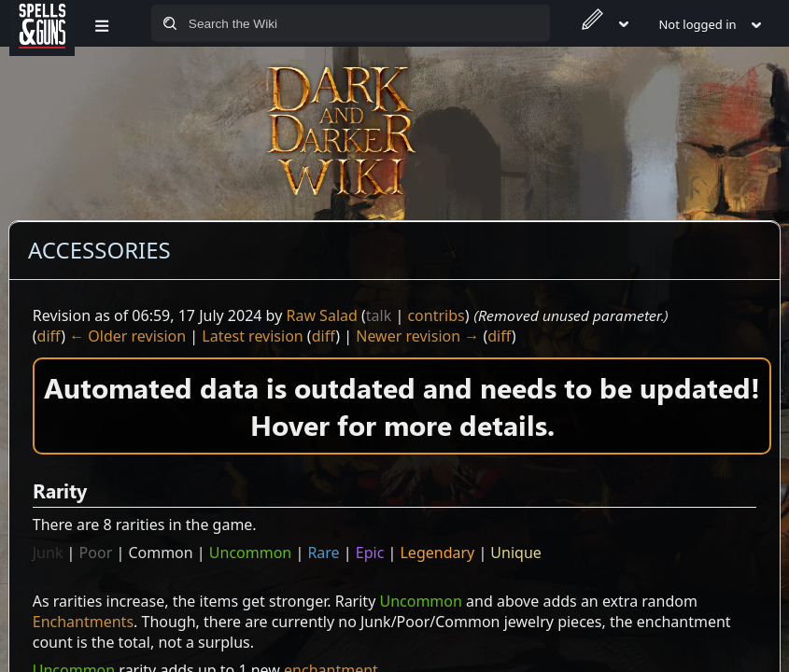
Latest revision (252, 336)
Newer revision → (417, 336)
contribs (436, 315)
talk (379, 315)
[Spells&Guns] (42, 23)
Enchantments (83, 622)
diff (49, 336)
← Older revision (127, 336)
